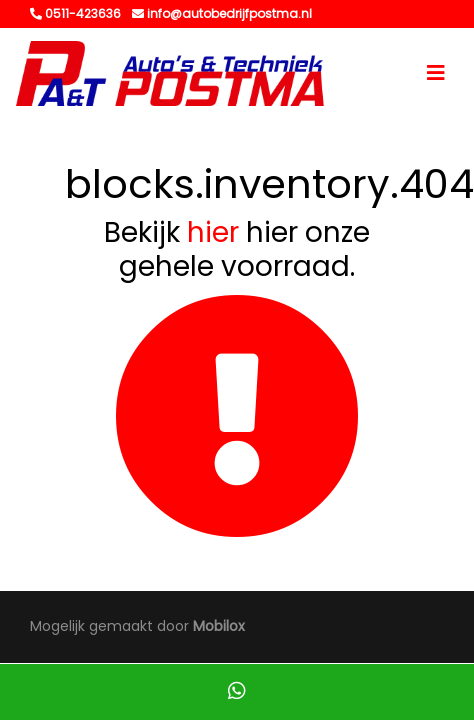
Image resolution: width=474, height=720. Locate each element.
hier (213, 232)
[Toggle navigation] (436, 73)
